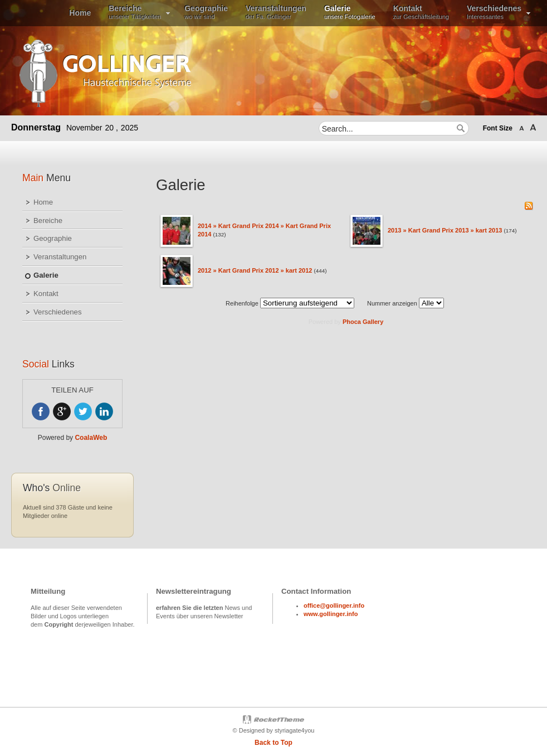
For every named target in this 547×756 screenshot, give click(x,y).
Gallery (373, 322)
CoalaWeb (91, 438)
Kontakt (46, 294)
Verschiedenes (58, 312)
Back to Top (273, 743)
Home (43, 202)
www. (311, 614)
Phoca (352, 322)
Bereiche (48, 220)
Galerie (46, 275)
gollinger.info (338, 614)
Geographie (53, 238)
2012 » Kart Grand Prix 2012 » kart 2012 (255, 270)
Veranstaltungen (60, 257)
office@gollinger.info (334, 605)
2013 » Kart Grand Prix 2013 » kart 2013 (445, 230)
